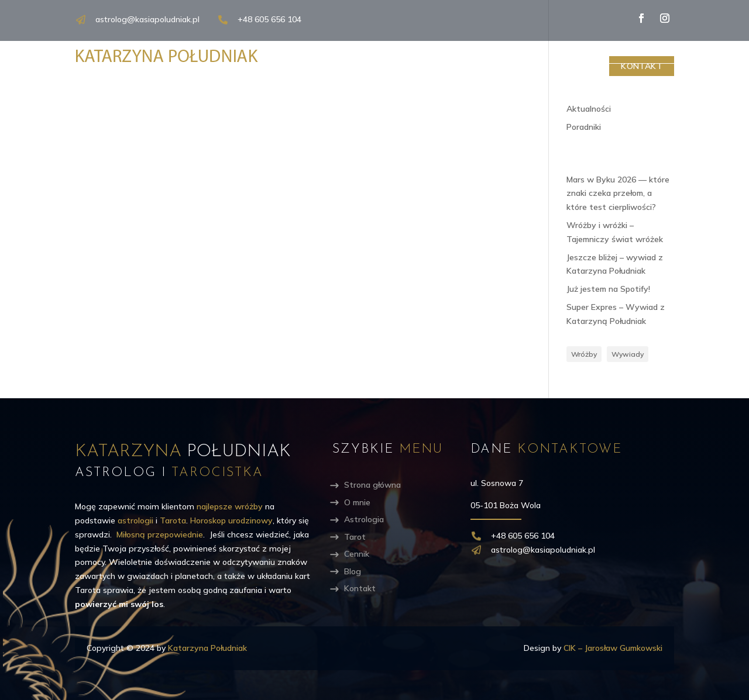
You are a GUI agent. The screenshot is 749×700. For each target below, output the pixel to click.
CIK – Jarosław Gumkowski (613, 648)
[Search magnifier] (675, 51)
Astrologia (408, 66)
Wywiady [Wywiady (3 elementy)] (628, 354)
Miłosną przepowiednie (160, 535)
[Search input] (620, 51)
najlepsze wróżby (230, 506)
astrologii (135, 520)
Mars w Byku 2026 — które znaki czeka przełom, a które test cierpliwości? (618, 194)
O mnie (342, 66)
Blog (580, 66)
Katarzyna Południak (207, 648)
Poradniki (584, 127)
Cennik (529, 66)
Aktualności (589, 109)
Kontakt (642, 66)
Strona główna (372, 485)
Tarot (475, 66)
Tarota (173, 520)
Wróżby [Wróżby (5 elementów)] (584, 354)
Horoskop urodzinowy (231, 520)
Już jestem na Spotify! (608, 289)
